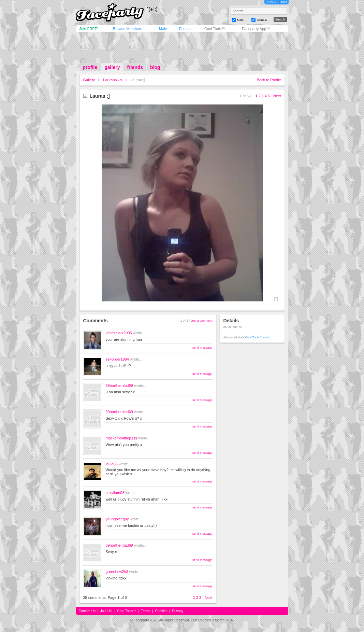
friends (135, 67)
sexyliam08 (115, 493)
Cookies (161, 611)
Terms (146, 611)
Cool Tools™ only (257, 337)
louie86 (112, 464)
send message (202, 348)
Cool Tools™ (215, 29)
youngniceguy (117, 519)
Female (185, 29)
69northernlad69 (119, 385)
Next (277, 96)
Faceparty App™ (256, 29)
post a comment (201, 321)
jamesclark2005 (119, 333)
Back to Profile (269, 80)
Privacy (178, 611)
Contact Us (87, 611)
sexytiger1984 (118, 359)
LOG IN (272, 2)
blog (155, 67)
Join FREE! (89, 29)
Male (163, 29)
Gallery (89, 80)
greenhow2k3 (117, 572)
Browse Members (128, 29)
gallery (112, 67)
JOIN (283, 2)
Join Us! (106, 611)
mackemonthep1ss (121, 438)
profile (90, 67)
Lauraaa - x (113, 80)
